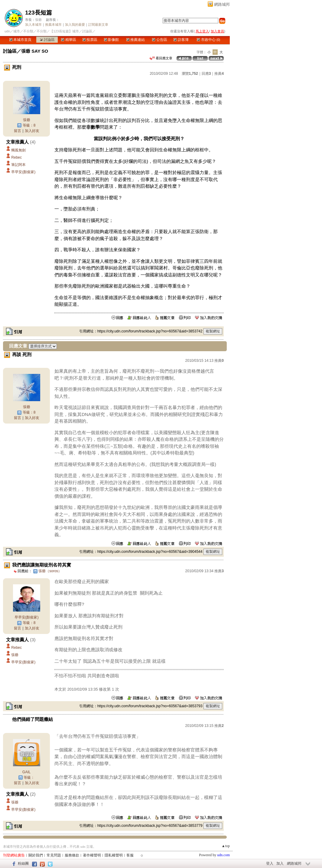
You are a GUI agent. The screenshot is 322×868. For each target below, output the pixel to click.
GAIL (26, 772)
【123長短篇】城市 (64, 31)
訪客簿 (181, 40)
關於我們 (36, 855)
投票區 (90, 40)
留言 (18, 131)
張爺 (38, 20)
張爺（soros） (50, 571)
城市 (17, 31)
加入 (280, 863)
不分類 (28, 31)
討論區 (47, 40)
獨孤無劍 (18, 150)
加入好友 (32, 131)
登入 (270, 863)
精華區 (68, 40)
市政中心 (208, 40)
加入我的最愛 (75, 25)
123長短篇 (39, 13)
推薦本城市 (53, 25)
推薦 (219, 74)
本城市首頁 (20, 40)
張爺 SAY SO (35, 51)
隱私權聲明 (114, 855)
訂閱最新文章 (98, 25)
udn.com (223, 855)
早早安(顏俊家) (23, 172)
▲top (226, 846)
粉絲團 (23, 863)
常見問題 (54, 855)
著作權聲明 (92, 855)
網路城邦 (222, 4)
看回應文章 (161, 58)
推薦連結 (136, 40)
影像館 (111, 40)
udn (7, 31)
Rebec (16, 157)
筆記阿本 (18, 165)
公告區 (159, 40)
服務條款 (72, 855)
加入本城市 (33, 25)
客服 (130, 855)
